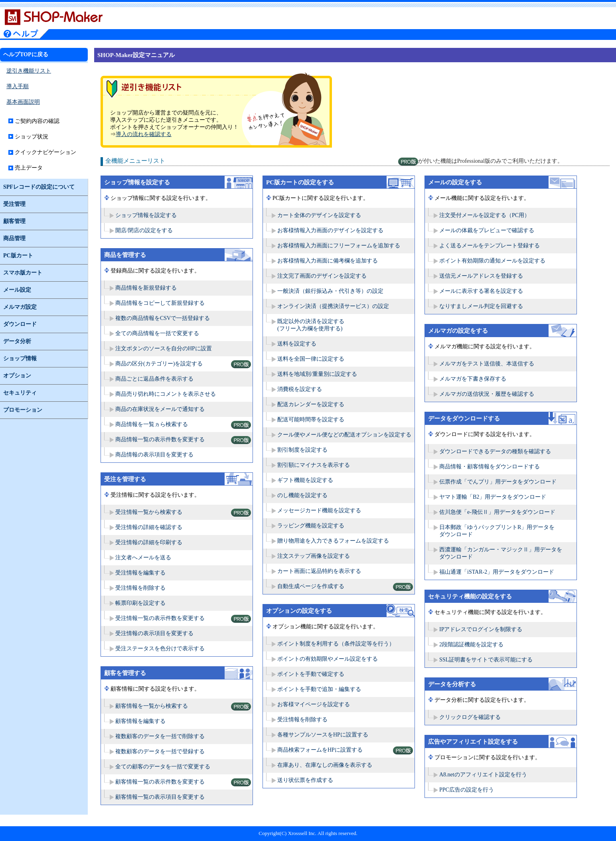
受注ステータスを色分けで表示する (160, 649)
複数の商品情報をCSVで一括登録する (163, 318)
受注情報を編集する (140, 573)
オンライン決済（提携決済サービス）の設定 (333, 306)
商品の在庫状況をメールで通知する (160, 409)
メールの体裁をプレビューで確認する (487, 230)
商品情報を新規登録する (146, 288)
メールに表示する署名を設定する (481, 291)
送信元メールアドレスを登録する (481, 276)
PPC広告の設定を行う (467, 790)
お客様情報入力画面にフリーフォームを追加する (339, 246)
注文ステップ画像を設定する (314, 556)
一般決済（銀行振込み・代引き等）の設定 (330, 291)
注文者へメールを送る (143, 558)
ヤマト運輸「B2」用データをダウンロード (493, 497)
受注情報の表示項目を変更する (154, 633)
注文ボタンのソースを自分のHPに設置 (164, 348)
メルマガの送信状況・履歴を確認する (487, 394)
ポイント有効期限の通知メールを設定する (492, 261)
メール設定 (17, 290)
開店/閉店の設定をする (144, 230)
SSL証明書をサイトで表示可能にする (486, 660)
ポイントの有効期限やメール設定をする (328, 659)
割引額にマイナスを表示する (314, 465)
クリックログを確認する (470, 717)
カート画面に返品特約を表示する (319, 571)
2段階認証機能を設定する (471, 645)
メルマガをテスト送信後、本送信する (487, 364)
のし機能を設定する (302, 495)
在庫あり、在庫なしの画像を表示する (325, 765)
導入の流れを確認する (144, 134)
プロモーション (23, 410)
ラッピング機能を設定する (311, 526)
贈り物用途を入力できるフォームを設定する (333, 541)
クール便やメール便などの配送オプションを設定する (344, 435)
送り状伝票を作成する (305, 780)
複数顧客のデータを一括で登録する (160, 751)
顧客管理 (14, 221)
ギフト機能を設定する (305, 480)
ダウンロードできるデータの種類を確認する (495, 451)
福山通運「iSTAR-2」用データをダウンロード (497, 572)
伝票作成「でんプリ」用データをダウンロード (498, 482)
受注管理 (14, 204)
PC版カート (18, 256)
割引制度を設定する (302, 450)
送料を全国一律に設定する (311, 359)
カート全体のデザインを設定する (319, 215)
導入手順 (18, 86)
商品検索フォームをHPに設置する (320, 750)
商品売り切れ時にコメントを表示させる (166, 394)
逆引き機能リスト (29, 71)
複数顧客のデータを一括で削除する (160, 736)
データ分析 (17, 341)
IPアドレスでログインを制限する (481, 629)
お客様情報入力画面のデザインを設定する (330, 230)
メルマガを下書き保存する (473, 379)
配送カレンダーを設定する (311, 404)
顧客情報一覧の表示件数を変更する (160, 782)
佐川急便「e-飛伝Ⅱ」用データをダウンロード (497, 512)
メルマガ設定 (20, 307)
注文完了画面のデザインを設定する (322, 276)
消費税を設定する (300, 389)
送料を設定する (297, 344)
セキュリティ (20, 393)
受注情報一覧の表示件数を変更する (160, 618)
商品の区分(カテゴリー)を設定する (159, 364)
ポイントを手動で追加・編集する (319, 689)
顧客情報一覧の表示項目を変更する (160, 797)
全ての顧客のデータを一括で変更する (163, 767)
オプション (17, 376)
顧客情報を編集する (140, 721)
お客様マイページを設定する (314, 704)
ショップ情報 (20, 358)
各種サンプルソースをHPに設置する (323, 735)
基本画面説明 (23, 102)
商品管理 (14, 238)
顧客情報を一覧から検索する (152, 706)
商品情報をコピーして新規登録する (160, 303)
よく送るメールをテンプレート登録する (490, 246)
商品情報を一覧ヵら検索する (152, 424)
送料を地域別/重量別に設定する (317, 374)
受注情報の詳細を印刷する (149, 542)
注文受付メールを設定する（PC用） (485, 215)
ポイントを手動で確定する (311, 674)
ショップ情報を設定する (146, 215)
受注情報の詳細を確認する (149, 527)
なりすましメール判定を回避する (481, 306)
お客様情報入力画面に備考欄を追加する (328, 261)
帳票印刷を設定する (140, 603)
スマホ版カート (23, 273)
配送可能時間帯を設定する (311, 420)
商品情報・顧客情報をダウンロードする (490, 467)
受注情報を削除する (140, 588)
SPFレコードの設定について (39, 187)
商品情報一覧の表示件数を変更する (160, 439)
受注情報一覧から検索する (149, 512)
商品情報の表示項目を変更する (154, 455)
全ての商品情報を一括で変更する (157, 333)
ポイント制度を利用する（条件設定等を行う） (336, 644)
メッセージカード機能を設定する (319, 510)
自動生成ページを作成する (311, 586)
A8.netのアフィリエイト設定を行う (483, 775)
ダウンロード (20, 324)
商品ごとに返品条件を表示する (154, 379)
